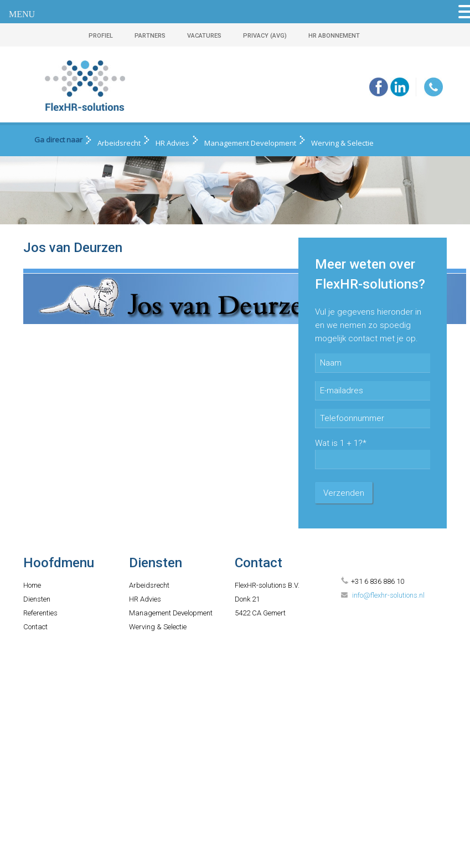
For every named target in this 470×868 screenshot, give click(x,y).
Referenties (40, 613)
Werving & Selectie (342, 143)
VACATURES (204, 36)
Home (32, 585)
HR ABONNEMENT (334, 36)
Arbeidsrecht (119, 143)
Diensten (37, 599)
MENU (22, 14)
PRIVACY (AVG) (265, 36)
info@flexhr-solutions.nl (388, 595)
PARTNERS (150, 36)
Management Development (250, 143)
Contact (35, 627)
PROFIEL (101, 36)
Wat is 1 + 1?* (341, 443)
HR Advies (172, 143)
